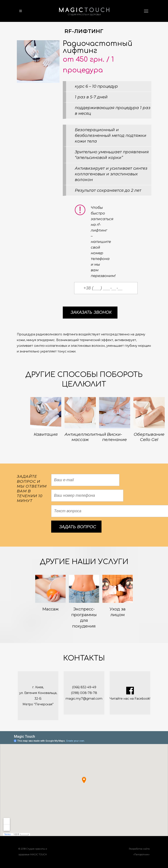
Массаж (50, 609)
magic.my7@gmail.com (84, 699)
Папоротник (141, 855)
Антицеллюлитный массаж (85, 437)
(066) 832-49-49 (84, 687)
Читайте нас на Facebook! (130, 699)
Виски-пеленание (115, 437)
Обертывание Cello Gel (149, 437)
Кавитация (46, 434)
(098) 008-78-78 (84, 693)
